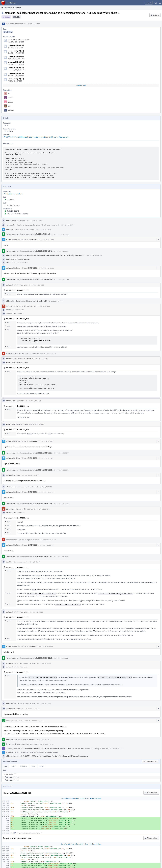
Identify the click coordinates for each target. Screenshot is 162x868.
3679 (7, 571)
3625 (7, 326)
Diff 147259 (32, 545)
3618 (7, 322)
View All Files (81, 85)
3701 (7, 330)
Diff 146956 (32, 268)
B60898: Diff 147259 (44, 556)
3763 (7, 603)
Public (18, 17)
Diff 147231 (32, 458)
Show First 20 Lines (67, 797)
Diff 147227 (32, 441)
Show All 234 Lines (82, 797)
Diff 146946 (32, 239)
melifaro (11, 110)
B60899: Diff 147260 (44, 657)
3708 (7, 593)
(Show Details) (42, 301)
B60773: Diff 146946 (44, 251)
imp (9, 106)
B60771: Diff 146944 (44, 234)
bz (9, 94)
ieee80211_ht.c (13, 779)
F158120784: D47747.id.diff (18, 40)
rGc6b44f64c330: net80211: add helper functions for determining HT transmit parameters (36, 137)
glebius (10, 102)
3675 (7, 529)
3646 (7, 521)
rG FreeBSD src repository (13, 194)
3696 (7, 533)
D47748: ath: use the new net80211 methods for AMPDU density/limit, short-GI (55, 256)
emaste (11, 98)
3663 (7, 525)
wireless (10, 131)
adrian (17, 24)
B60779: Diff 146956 (44, 280)
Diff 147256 (32, 492)
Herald (8, 225)
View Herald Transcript (49, 225)
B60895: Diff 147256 (44, 503)
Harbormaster (11, 234)
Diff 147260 (32, 645)
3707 (7, 347)
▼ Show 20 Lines (95, 797)
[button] (160, 3)
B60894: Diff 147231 (44, 470)
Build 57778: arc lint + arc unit (17, 214)
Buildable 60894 (13, 211)
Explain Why (105, 747)
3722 (7, 294)
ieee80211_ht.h (13, 776)
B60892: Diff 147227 (44, 453)
